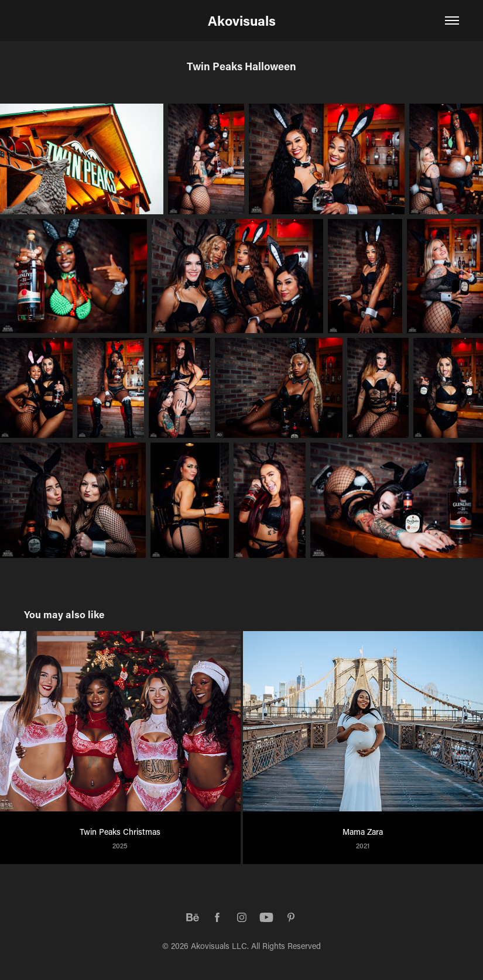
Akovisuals (242, 20)
